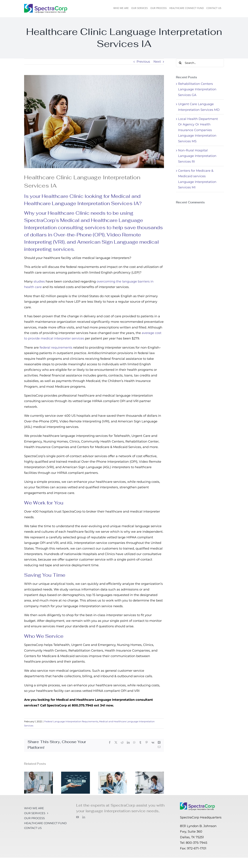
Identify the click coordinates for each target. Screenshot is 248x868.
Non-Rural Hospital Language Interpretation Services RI (197, 156)
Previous (143, 62)
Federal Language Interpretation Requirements (71, 721)
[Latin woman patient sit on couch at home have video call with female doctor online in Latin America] (94, 122)
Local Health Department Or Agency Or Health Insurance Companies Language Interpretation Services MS (198, 130)
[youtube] (77, 817)
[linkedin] (84, 817)
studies (39, 281)
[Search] (180, 63)
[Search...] (200, 63)
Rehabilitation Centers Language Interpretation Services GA (197, 89)
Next (157, 62)
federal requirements (56, 348)
